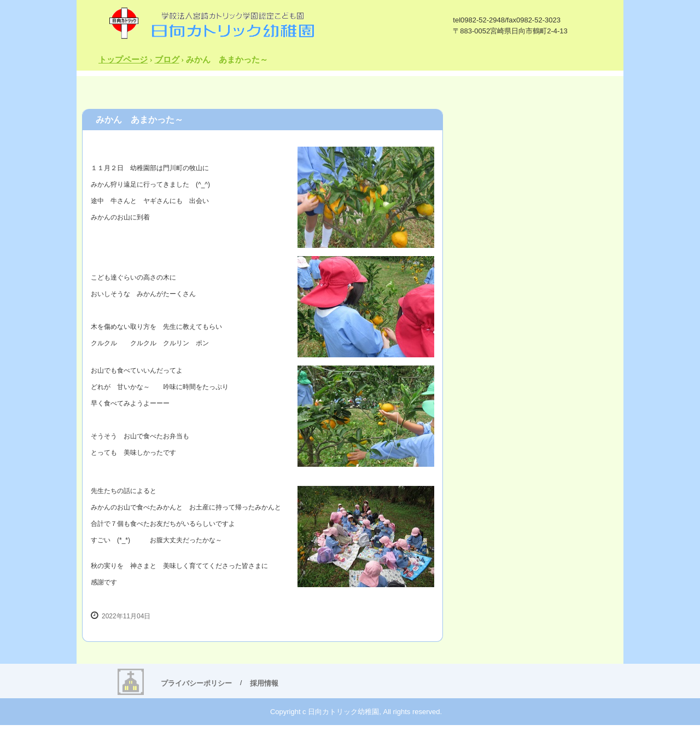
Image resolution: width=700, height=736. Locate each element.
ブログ (167, 60)
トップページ (123, 60)
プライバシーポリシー (196, 683)
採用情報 (264, 683)
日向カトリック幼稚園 (211, 23)
